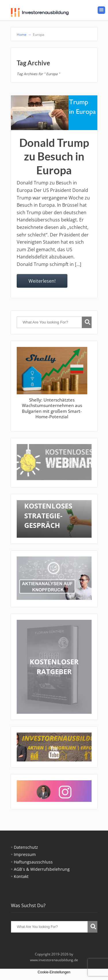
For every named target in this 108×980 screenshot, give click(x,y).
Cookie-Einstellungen (54, 972)
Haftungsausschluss (33, 862)
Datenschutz (26, 847)
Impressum (25, 854)
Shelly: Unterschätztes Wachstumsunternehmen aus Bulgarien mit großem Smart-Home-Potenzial (52, 408)
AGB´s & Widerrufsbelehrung (42, 869)
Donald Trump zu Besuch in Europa (54, 156)
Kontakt (21, 876)
